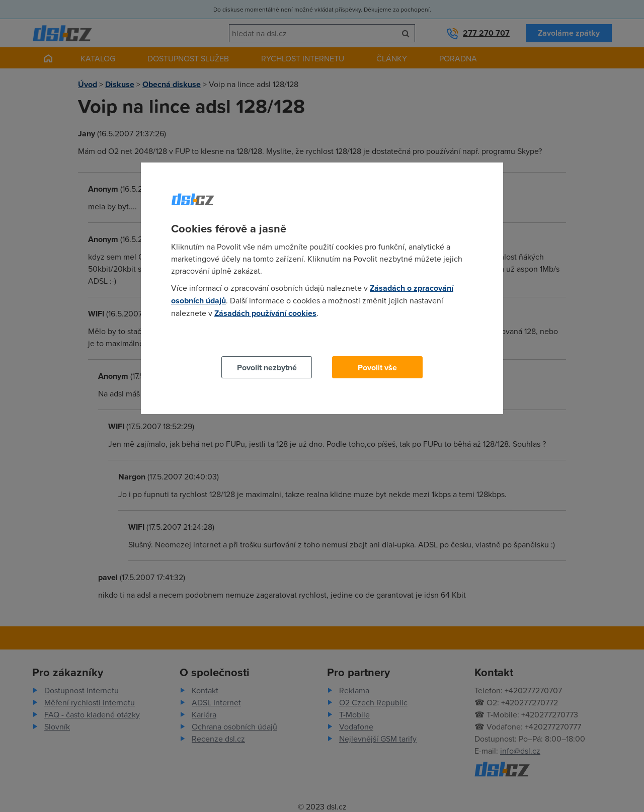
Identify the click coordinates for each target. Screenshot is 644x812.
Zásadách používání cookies (265, 313)
